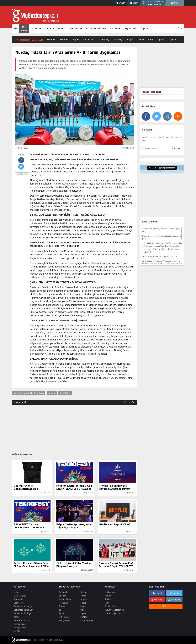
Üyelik (175, 3)
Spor (150, 40)
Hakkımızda (110, 592)
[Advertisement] (75, 428)
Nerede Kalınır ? (21, 620)
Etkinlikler (36, 29)
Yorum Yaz (129, 402)
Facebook (157, 593)
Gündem (51, 40)
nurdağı (52, 393)
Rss (166, 606)
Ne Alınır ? (19, 631)
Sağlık (130, 40)
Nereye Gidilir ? (21, 627)
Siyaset (161, 40)
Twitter (174, 593)
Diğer (144, 29)
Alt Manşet (64, 617)
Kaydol (177, 149)
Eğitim (62, 613)
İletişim (108, 596)
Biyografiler (131, 29)
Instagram (174, 600)
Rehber (62, 29)
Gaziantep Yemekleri (96, 29)
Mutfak (84, 617)
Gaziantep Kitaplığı (23, 606)
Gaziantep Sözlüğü (23, 613)
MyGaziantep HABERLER (29, 40)
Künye (108, 603)
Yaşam (76, 40)
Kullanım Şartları (113, 613)
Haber (24, 29)
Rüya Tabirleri (87, 620)
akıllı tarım (65, 393)
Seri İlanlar (115, 29)
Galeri (134, 3)
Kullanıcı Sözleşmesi (114, 610)
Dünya (141, 40)
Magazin (84, 606)
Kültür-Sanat (90, 40)
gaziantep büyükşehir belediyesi (29, 393)
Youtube (157, 600)
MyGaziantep (128, 148)
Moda (83, 610)
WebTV (121, 3)
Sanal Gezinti (76, 29)
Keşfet (50, 29)
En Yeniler (64, 592)
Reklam (108, 599)
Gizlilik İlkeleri (111, 606)
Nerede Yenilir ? (21, 624)
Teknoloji (118, 40)
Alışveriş (105, 40)
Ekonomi (64, 40)
